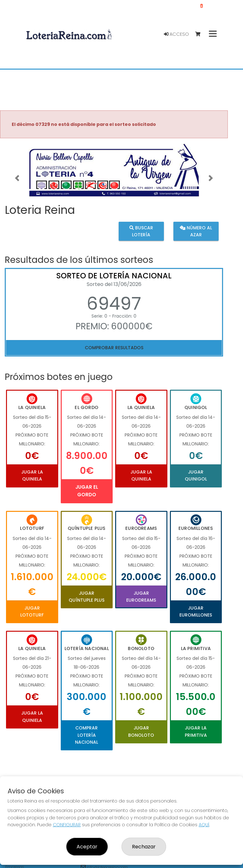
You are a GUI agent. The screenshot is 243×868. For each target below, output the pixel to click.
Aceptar (87, 847)
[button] (17, 178)
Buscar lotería (141, 231)
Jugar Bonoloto (141, 731)
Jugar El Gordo (87, 491)
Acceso (176, 34)
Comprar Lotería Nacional (87, 735)
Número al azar (196, 231)
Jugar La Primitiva (196, 731)
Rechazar (144, 847)
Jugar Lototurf (32, 611)
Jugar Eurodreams (141, 597)
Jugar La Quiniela (32, 475)
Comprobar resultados (114, 348)
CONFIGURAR (67, 825)
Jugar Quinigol (196, 475)
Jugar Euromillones (196, 611)
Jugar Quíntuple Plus (87, 597)
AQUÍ (204, 825)
